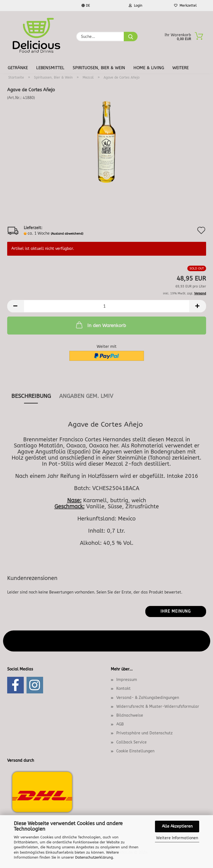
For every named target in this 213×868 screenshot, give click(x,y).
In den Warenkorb (100, 325)
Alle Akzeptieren (177, 826)
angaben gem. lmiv (86, 396)
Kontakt (123, 689)
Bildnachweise (130, 715)
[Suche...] (131, 37)
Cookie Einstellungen (135, 751)
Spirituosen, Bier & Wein (99, 68)
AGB (120, 724)
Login (136, 6)
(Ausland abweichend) (67, 234)
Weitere (181, 68)
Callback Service (132, 742)
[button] (15, 306)
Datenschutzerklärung (94, 857)
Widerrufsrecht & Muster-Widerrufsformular (158, 707)
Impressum (127, 680)
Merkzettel (185, 6)
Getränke (18, 68)
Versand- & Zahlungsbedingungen (148, 698)
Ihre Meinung (176, 611)
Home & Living (149, 68)
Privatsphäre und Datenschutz (144, 733)
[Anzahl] (107, 306)
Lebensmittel (50, 68)
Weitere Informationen (177, 838)
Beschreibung (31, 396)
